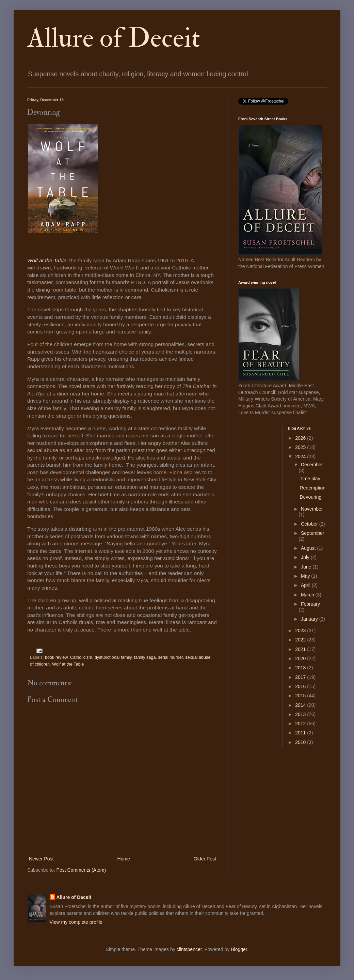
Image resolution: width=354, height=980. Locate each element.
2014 (301, 705)
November (312, 509)
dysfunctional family (113, 657)
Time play (310, 479)
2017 (301, 677)
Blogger (239, 949)
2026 (301, 438)
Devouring (310, 497)
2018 (301, 668)
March (308, 595)
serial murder (170, 657)
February (310, 604)
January (310, 619)
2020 (301, 658)
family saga (145, 657)
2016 (301, 686)
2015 (301, 696)
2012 (301, 724)
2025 (301, 447)
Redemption (312, 488)
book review (56, 657)
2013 (301, 714)
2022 (301, 640)
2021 (301, 649)
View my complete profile (76, 922)
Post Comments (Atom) (81, 870)
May (306, 576)
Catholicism (81, 657)
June (307, 567)
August (309, 548)
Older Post (205, 859)
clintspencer (189, 949)
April (306, 585)
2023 (301, 631)
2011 (301, 733)
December (312, 465)
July (306, 557)
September (312, 533)
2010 (301, 742)
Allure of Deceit (114, 38)
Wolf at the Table (68, 664)
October (310, 524)
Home (123, 859)
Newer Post (41, 859)
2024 (301, 456)
